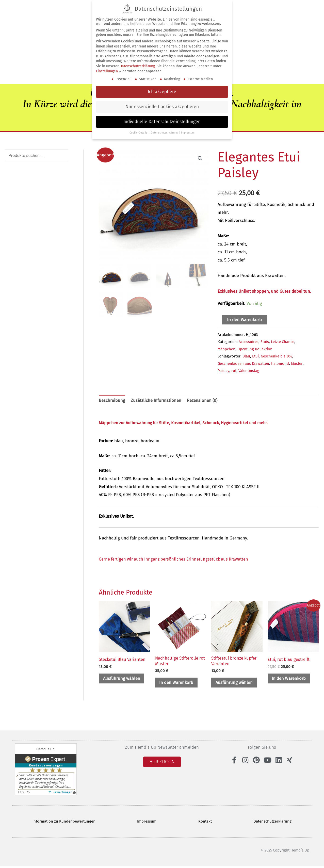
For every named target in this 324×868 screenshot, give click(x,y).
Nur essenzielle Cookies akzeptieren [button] (162, 107)
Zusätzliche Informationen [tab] (157, 400)
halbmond (281, 363)
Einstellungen (107, 71)
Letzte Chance (284, 341)
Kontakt (205, 823)
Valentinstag (250, 370)
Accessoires (249, 341)
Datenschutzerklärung (273, 823)
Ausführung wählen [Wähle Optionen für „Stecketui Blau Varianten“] (123, 679)
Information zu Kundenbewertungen (64, 823)
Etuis (265, 341)
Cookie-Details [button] (139, 133)
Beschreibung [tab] (112, 400)
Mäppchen (227, 349)
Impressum (147, 823)
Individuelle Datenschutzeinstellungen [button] (162, 122)
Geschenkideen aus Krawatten (244, 363)
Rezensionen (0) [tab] (204, 400)
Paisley (224, 370)
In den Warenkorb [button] (178, 684)
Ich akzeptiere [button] (162, 92)
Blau (246, 356)
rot (234, 370)
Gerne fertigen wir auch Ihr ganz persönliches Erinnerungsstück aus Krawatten (176, 559)
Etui (256, 356)
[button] (200, 158)
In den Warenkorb (244, 320)
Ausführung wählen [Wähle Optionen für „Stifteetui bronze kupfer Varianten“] (235, 684)
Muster (298, 363)
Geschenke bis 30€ (277, 356)
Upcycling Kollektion (255, 349)
